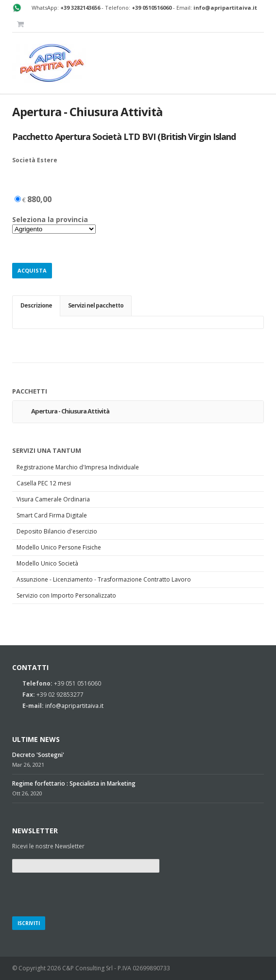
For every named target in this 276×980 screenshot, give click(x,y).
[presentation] (86, 893)
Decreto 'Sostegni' (38, 755)
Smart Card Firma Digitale (52, 515)
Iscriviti (29, 923)
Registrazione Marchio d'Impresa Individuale (78, 467)
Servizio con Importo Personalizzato (66, 595)
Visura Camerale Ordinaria (53, 499)
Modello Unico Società (47, 563)
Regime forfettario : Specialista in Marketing (74, 783)
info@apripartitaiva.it (74, 706)
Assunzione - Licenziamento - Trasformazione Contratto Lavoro (104, 579)
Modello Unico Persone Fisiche (59, 547)
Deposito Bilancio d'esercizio (57, 531)
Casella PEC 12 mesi (44, 483)
